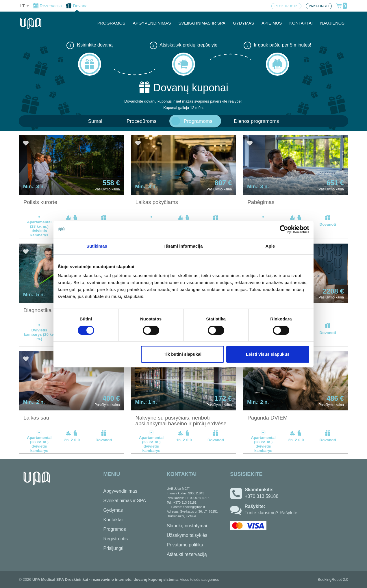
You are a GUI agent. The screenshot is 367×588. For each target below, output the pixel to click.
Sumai (95, 121)
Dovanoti (328, 220)
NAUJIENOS (332, 23)
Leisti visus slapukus (268, 354)
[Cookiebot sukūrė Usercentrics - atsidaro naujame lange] (284, 229)
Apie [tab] (270, 246)
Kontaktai (113, 520)
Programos (115, 529)
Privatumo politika (185, 545)
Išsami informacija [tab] (184, 246)
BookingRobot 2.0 (333, 579)
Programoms (198, 121)
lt (25, 6)
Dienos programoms (256, 121)
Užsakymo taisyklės (187, 535)
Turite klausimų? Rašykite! (271, 513)
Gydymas (113, 510)
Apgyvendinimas (120, 491)
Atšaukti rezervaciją (187, 554)
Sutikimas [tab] (97, 246)
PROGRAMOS (111, 23)
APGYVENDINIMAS (152, 23)
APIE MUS (272, 23)
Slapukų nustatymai (187, 526)
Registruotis (116, 539)
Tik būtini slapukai (183, 354)
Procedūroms (141, 121)
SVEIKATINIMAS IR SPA (202, 23)
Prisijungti (113, 548)
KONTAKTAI (301, 23)
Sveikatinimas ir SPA (125, 501)
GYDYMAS (243, 23)
